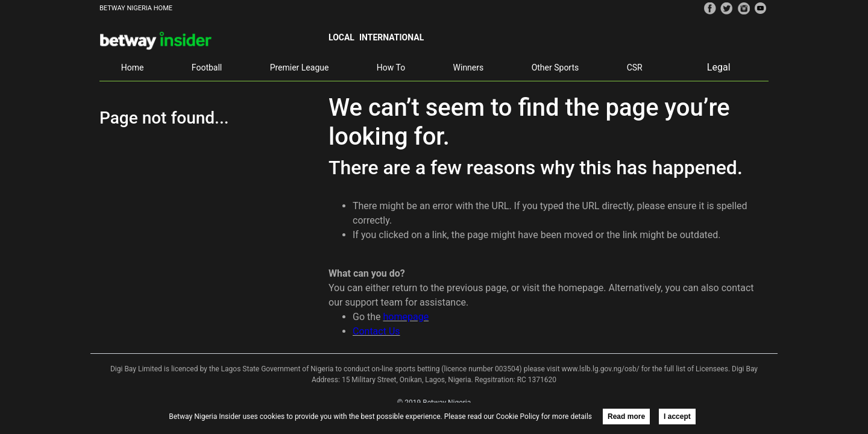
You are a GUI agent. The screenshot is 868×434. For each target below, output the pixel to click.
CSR (635, 68)
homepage (406, 317)
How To (391, 68)
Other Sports (555, 68)
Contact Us (376, 331)
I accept (677, 417)
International (392, 37)
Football (207, 68)
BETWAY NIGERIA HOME (136, 8)
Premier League (300, 68)
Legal (719, 67)
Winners (469, 68)
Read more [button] (626, 417)
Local (341, 37)
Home (133, 68)
